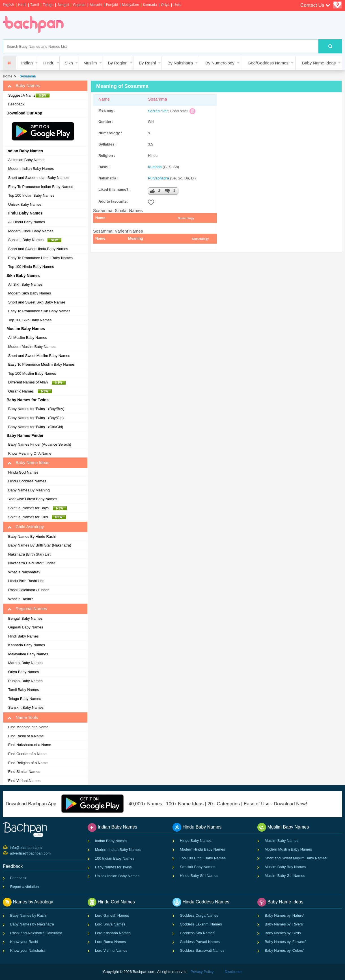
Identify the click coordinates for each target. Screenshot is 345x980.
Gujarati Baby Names (26, 627)
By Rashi (147, 63)
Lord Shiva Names (110, 924)
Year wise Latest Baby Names (33, 499)
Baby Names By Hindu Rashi (32, 536)
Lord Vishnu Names (111, 950)
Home (7, 76)
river (164, 111)
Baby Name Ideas (319, 63)
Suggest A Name (29, 96)
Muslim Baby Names (282, 841)
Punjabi (112, 5)
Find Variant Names (24, 781)
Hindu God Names (23, 472)
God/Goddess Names (268, 63)
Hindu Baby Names (196, 841)
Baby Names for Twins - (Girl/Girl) (36, 427)
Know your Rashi (24, 942)
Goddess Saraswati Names (202, 950)
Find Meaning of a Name (28, 727)
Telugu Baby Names (25, 699)
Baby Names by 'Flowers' (285, 942)
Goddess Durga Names (199, 915)
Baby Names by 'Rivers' (284, 924)
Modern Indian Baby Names (31, 169)
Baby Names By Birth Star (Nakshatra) (40, 545)
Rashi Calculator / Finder (28, 590)
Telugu (48, 5)
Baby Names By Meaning (29, 490)
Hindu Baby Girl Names (199, 876)
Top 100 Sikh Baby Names (30, 320)
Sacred (154, 111)
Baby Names (24, 86)
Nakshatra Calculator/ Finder (32, 563)
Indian (27, 63)
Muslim (90, 63)
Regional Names (27, 609)
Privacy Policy (202, 972)
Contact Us (315, 5)
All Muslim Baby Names (28, 338)
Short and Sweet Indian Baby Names (38, 178)
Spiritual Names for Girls (37, 517)
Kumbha (155, 167)
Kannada (150, 5)
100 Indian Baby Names (115, 858)
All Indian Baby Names (27, 160)
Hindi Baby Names (23, 636)
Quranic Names (30, 391)
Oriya (165, 5)
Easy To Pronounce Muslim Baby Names (41, 364)
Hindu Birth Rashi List (26, 581)
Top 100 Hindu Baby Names (31, 267)
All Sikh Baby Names (25, 284)
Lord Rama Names (110, 942)
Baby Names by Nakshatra (32, 924)
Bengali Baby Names (25, 618)
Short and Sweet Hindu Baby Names (38, 249)
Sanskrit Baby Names (35, 240)
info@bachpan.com (11, 847)
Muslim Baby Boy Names (285, 867)
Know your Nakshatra (28, 950)
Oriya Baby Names (24, 672)
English (8, 5)
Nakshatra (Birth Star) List (29, 554)
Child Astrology (26, 527)
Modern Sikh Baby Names (30, 293)
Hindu (49, 63)
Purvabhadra (158, 178)
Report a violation (24, 887)
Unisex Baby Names (25, 204)
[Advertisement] (174, 25)
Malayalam (131, 5)
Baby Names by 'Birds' (283, 933)
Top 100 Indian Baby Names (31, 195)
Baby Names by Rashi (28, 915)
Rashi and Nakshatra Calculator (36, 933)
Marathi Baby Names (25, 663)
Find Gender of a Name (27, 754)
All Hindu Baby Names (27, 222)
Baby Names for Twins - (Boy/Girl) (36, 418)
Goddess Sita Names (197, 933)
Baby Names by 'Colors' (284, 950)
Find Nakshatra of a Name (30, 745)
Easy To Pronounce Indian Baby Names (41, 187)
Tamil (34, 5)
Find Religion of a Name (28, 763)
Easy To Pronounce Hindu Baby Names (40, 258)
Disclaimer (233, 972)
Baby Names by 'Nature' (284, 915)
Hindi (22, 5)
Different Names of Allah (37, 382)
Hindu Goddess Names (27, 481)
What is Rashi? (21, 599)
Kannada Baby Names (27, 645)
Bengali (63, 5)
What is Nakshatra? (24, 572)
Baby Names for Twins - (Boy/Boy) (36, 409)
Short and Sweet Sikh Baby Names (37, 302)
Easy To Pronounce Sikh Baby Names (39, 311)
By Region (118, 63)
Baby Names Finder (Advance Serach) (40, 444)
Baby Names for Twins (113, 867)
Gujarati (79, 5)
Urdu (177, 5)
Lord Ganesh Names (112, 915)
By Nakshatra (180, 63)
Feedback (16, 104)
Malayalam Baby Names (28, 654)
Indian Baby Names (111, 841)
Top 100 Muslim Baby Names (32, 373)
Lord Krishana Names (113, 933)
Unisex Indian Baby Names (117, 876)
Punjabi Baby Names (25, 681)
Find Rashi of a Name (26, 736)
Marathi (96, 5)
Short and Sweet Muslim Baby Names (39, 356)
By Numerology (220, 63)
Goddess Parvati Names (200, 942)
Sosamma (27, 76)
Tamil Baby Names (23, 690)
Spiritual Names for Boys (37, 508)
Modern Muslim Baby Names (32, 347)
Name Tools (23, 717)
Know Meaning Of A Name (30, 453)
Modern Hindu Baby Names (31, 231)
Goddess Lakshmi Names (201, 924)
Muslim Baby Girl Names (285, 876)
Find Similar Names (24, 772)
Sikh (69, 63)
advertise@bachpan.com (11, 853)
